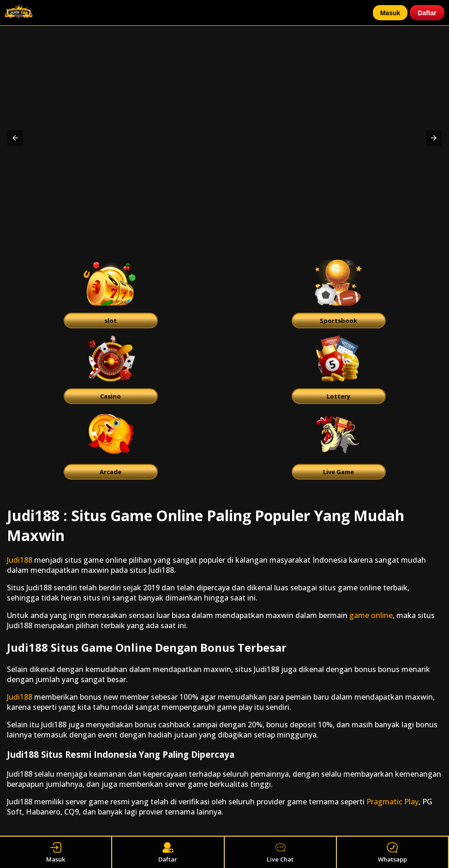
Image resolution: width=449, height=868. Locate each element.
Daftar (427, 13)
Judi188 (20, 560)
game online (371, 615)
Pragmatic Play (392, 802)
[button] (15, 138)
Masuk (390, 13)
